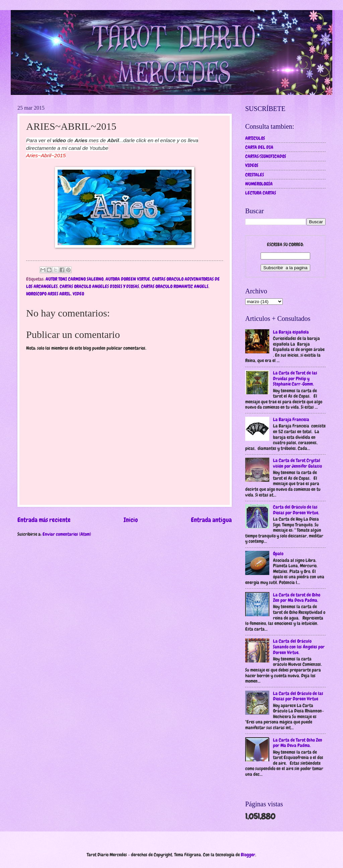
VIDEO (78, 294)
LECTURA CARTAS (261, 193)
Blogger (248, 855)
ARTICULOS (255, 138)
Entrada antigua (211, 520)
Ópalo (278, 554)
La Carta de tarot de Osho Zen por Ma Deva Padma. (297, 598)
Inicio (131, 520)
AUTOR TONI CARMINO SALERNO (75, 279)
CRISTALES (255, 175)
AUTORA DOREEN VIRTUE (128, 279)
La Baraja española (291, 332)
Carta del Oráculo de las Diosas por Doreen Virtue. (296, 510)
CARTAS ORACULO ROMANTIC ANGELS (175, 286)
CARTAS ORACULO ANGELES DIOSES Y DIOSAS (99, 286)
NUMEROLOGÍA (259, 184)
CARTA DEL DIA (259, 147)
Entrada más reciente (44, 520)
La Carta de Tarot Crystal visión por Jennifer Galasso (297, 463)
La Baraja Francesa (291, 419)
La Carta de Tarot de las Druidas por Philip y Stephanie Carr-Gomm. (295, 378)
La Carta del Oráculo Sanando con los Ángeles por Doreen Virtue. (299, 647)
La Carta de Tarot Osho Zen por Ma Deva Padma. (298, 743)
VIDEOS (252, 165)
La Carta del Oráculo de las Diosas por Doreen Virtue (298, 696)
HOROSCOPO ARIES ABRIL (48, 294)
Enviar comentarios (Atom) (67, 534)
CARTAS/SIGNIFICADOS (266, 156)
